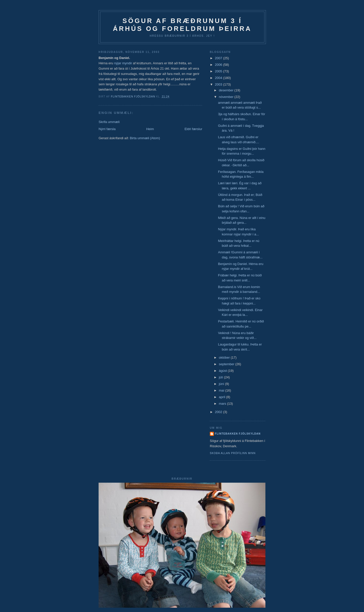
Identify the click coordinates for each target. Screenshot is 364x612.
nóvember (227, 97)
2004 (219, 78)
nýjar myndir (123, 63)
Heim (150, 129)
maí (222, 390)
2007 (219, 58)
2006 (219, 65)
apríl (223, 397)
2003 (219, 84)
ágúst (223, 371)
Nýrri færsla (107, 129)
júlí (221, 377)
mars (223, 404)
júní (222, 384)
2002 (219, 412)
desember (227, 90)
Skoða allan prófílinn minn (233, 453)
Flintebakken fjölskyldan (238, 434)
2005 (219, 71)
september (227, 364)
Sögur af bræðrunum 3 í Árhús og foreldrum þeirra (182, 25)
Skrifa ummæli (109, 122)
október (225, 358)
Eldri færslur (193, 129)
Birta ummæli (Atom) (145, 138)
